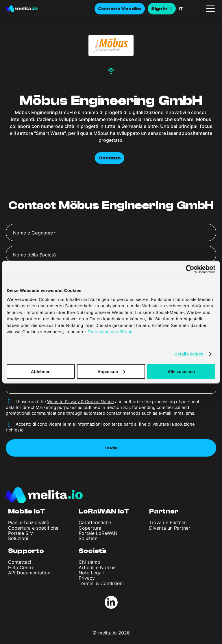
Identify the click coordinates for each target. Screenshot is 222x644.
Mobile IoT (27, 511)
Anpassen (111, 371)
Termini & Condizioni (101, 583)
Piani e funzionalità (29, 522)
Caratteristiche (95, 522)
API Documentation (29, 573)
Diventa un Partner (170, 528)
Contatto (110, 158)
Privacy (87, 578)
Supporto (26, 551)
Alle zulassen (181, 371)
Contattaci (20, 562)
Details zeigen (189, 354)
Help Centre (21, 567)
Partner (164, 511)
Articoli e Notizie (97, 567)
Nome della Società (34, 255)
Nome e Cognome (34, 233)
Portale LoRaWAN (98, 533)
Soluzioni (18, 538)
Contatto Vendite (120, 9)
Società (92, 551)
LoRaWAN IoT (104, 511)
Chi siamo (89, 562)
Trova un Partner (168, 522)
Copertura (90, 528)
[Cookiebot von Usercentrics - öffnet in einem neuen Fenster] (190, 269)
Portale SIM (21, 533)
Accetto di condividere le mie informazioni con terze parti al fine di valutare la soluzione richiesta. (100, 427)
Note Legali (91, 573)
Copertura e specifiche (33, 528)
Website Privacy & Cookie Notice (81, 402)
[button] (190, 9)
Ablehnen (41, 371)
